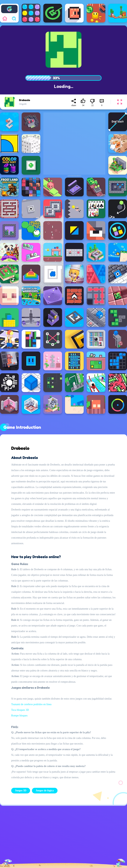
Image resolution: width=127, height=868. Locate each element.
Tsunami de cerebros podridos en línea (31, 704)
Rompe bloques (19, 716)
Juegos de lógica (45, 791)
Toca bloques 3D (20, 710)
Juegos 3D (21, 791)
